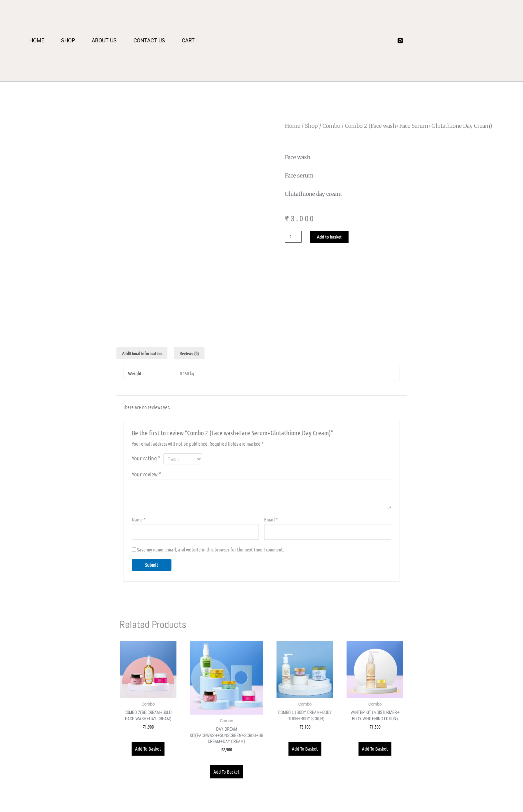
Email (271, 522)
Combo (331, 126)
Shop (68, 41)
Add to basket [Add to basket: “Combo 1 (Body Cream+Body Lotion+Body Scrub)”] (309, 758)
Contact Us (149, 41)
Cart (188, 41)
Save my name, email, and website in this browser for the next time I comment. (210, 553)
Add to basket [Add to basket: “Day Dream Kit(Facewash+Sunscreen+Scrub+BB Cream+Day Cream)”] (228, 784)
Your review (146, 477)
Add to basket (332, 237)
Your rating (146, 459)
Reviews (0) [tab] (195, 353)
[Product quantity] (294, 237)
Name (139, 522)
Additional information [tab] (144, 353)
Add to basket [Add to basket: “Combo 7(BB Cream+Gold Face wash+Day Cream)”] (147, 751)
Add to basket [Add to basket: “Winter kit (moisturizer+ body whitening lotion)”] (376, 751)
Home (37, 41)
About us (104, 41)
